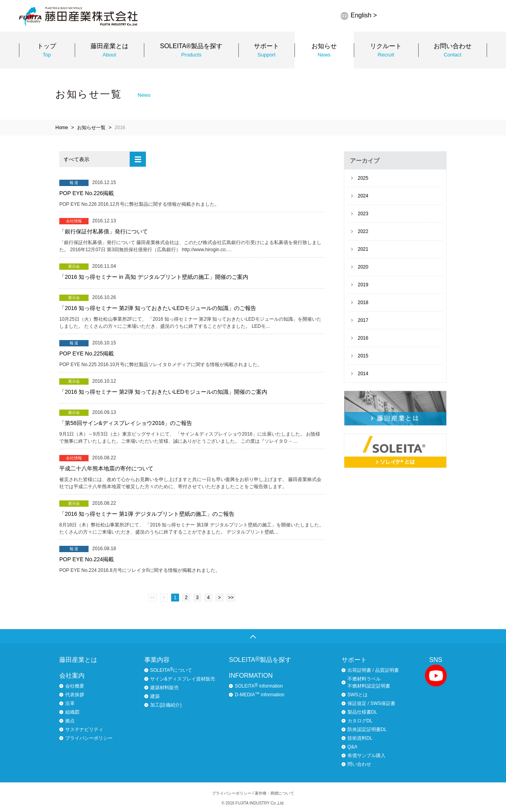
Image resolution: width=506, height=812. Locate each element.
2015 (363, 356)
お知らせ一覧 (91, 128)
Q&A (352, 747)
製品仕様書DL (362, 712)
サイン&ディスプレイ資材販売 (183, 679)
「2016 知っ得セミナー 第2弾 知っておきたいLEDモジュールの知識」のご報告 (158, 308)
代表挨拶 (75, 695)
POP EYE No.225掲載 (87, 353)
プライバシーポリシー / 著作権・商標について (253, 793)
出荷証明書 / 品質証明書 (373, 670)
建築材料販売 (164, 688)
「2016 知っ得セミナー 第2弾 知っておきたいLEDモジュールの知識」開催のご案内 (163, 392)
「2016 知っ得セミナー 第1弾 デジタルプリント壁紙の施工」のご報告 (147, 514)
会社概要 (75, 686)
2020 (363, 267)
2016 (363, 338)
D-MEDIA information (260, 694)
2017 (363, 320)
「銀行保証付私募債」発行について (104, 231)
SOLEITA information (259, 686)
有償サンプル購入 (366, 756)
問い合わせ (359, 764)
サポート (354, 660)
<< (153, 598)
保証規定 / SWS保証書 (371, 703)
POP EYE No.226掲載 (87, 193)
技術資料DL (360, 738)
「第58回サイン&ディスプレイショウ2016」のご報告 (126, 423)
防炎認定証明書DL (367, 729)
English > (364, 15)
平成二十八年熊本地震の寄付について (106, 468)
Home (62, 128)
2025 (363, 178)
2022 (363, 231)
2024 (363, 196)
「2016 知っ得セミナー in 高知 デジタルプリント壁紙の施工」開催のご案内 (154, 277)
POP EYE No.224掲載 (87, 559)
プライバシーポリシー (89, 738)
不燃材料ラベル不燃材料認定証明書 (369, 682)
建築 (155, 696)
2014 (363, 374)
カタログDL (360, 721)
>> (231, 598)
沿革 (70, 703)
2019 (363, 285)
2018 (363, 303)
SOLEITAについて (171, 670)
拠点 (70, 721)
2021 (363, 249)
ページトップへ (253, 636)
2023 (363, 214)
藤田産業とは (78, 660)
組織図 (72, 712)
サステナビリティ (84, 729)
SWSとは (358, 695)
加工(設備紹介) (166, 705)
